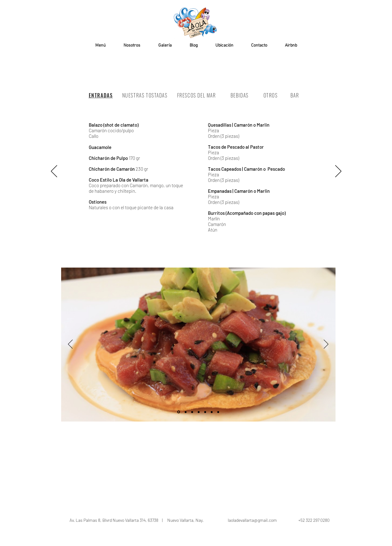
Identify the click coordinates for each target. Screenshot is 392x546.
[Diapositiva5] (205, 412)
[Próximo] (338, 172)
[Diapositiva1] (179, 412)
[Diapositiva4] (199, 412)
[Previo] (54, 172)
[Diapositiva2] (186, 412)
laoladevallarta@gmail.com (252, 520)
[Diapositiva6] (212, 412)
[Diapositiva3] (192, 412)
